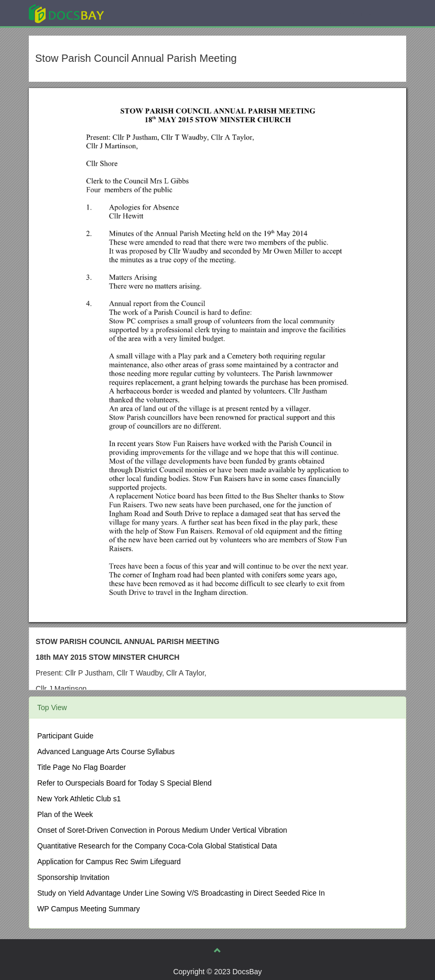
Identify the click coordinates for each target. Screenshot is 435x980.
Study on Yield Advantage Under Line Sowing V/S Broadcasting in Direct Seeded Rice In (181, 893)
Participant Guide (65, 736)
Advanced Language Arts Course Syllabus (106, 752)
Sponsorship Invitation (73, 877)
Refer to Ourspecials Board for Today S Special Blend (124, 783)
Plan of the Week (65, 814)
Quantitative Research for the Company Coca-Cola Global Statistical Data (157, 846)
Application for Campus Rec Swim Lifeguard (109, 862)
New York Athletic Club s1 (79, 799)
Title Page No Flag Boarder (81, 767)
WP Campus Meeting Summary (89, 909)
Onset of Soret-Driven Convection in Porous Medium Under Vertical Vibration (162, 830)
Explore (145, 13)
